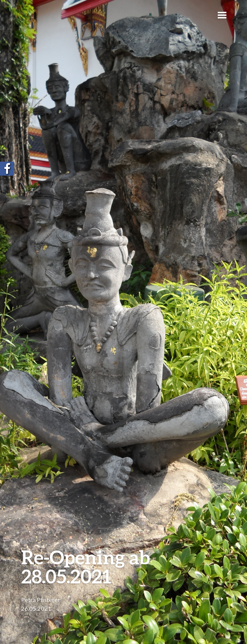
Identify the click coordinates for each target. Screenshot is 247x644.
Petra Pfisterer (41, 600)
